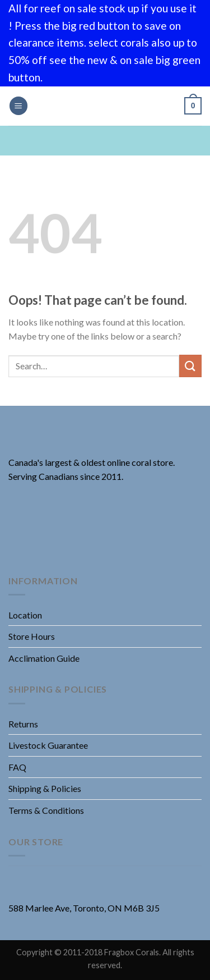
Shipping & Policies (45, 788)
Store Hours (32, 636)
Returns (23, 724)
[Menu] (18, 106)
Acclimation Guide (44, 658)
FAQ (17, 767)
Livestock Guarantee (48, 745)
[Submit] (190, 366)
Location (25, 615)
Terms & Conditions (46, 810)
